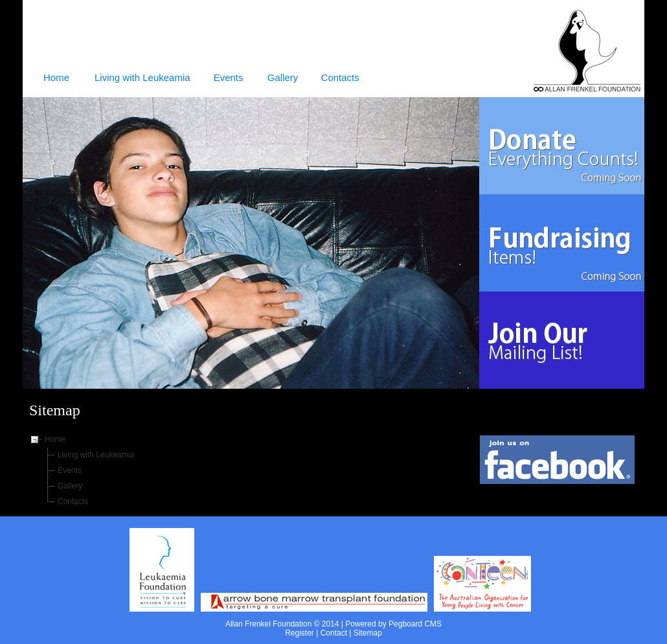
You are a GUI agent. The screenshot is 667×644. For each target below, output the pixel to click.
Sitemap (368, 633)
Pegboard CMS (415, 624)
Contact (334, 633)
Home (55, 439)
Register (300, 633)
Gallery (70, 486)
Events (70, 470)
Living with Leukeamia (96, 455)
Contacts (73, 501)
